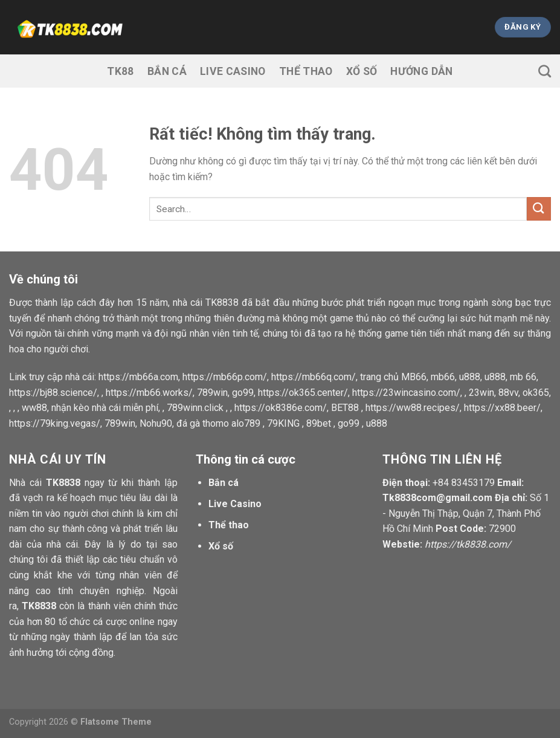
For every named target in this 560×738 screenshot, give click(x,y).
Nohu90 (156, 423)
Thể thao (306, 71)
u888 (470, 377)
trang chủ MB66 (393, 377)
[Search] (545, 71)
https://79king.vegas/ (55, 423)
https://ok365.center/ (303, 393)
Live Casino (233, 71)
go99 (243, 393)
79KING (283, 423)
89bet (319, 423)
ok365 (536, 393)
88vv (508, 393)
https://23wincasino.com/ (406, 393)
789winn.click (195, 408)
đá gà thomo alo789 (218, 423)
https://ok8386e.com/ (281, 408)
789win (212, 393)
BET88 (345, 408)
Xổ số (362, 71)
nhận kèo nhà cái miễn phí (105, 408)
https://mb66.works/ (149, 393)
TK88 (120, 71)
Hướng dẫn (421, 71)
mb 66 (523, 377)
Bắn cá (167, 71)
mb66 (443, 377)
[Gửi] (539, 209)
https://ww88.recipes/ (413, 408)
